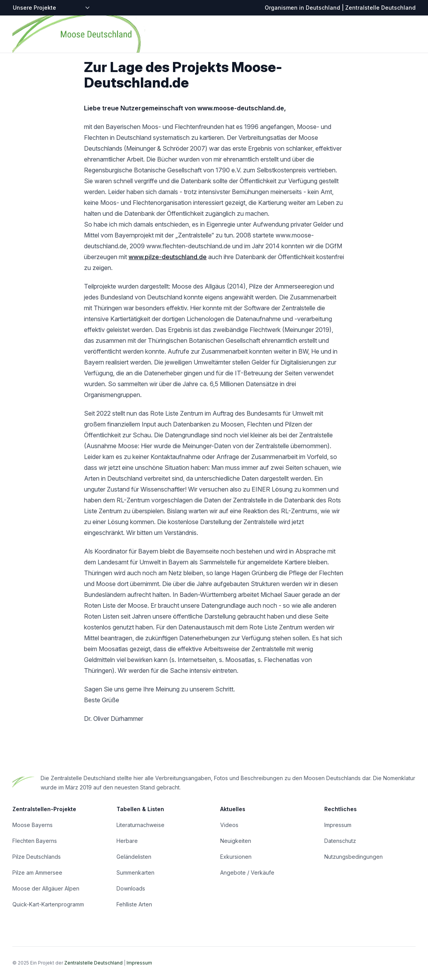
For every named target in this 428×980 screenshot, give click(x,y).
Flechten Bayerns (35, 841)
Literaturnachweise (140, 825)
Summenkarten (135, 873)
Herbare (127, 841)
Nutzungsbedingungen (354, 857)
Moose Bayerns (33, 825)
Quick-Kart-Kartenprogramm (48, 904)
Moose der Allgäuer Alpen (46, 888)
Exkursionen (236, 857)
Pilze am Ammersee (37, 873)
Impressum (338, 825)
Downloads (131, 888)
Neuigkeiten (236, 841)
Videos (229, 825)
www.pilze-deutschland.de (168, 257)
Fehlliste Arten (134, 904)
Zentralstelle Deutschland (93, 963)
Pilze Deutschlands (37, 857)
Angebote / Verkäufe (247, 873)
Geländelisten (134, 857)
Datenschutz (340, 841)
